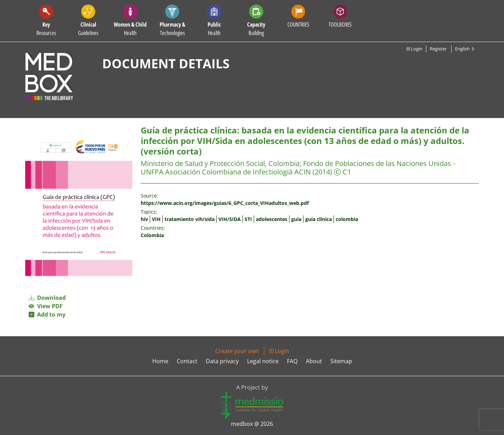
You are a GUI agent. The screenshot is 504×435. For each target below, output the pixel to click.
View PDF (46, 306)
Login (414, 49)
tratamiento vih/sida (190, 219)
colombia (347, 219)
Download (47, 298)
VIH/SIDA (230, 219)
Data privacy (222, 361)
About (314, 361)
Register (438, 49)
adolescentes (272, 219)
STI (248, 219)
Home (160, 361)
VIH (156, 219)
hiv (144, 219)
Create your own (237, 351)
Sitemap (341, 361)
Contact (187, 361)
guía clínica (318, 219)
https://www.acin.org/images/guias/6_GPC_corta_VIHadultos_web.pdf (225, 203)
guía (296, 219)
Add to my (47, 315)
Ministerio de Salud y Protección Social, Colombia (220, 163)
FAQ (292, 361)
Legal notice (263, 361)
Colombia (152, 235)
